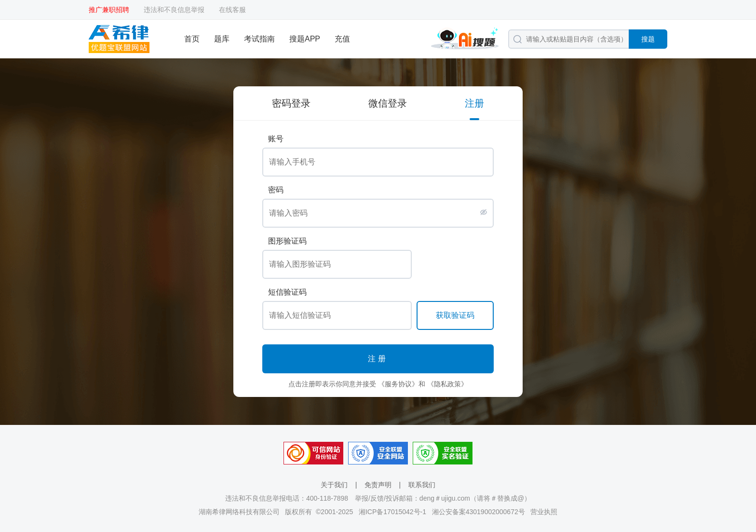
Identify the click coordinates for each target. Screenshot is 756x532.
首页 (192, 39)
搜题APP (305, 39)
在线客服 (232, 10)
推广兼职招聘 (109, 10)
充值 (342, 39)
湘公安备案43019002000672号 (479, 512)
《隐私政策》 (447, 384)
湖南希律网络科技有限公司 (239, 512)
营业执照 (544, 512)
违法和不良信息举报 (174, 10)
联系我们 (422, 485)
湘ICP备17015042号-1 (392, 512)
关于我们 (334, 485)
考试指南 (259, 39)
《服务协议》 (398, 384)
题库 (222, 39)
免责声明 (378, 485)
